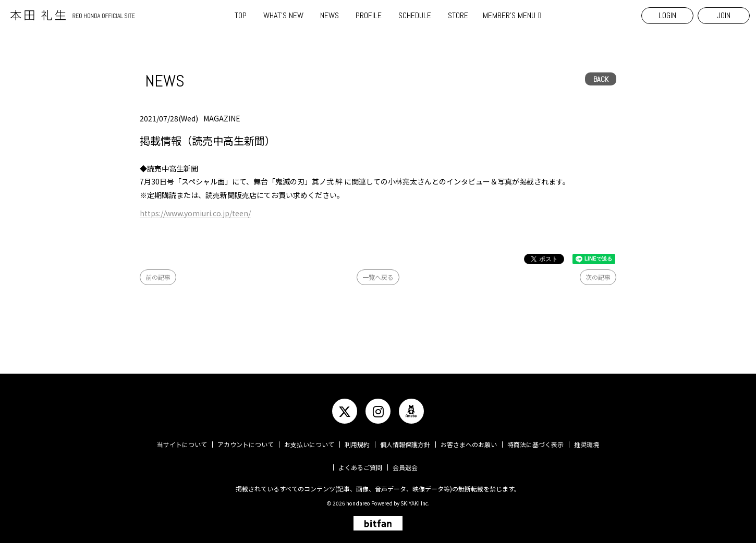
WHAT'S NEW (283, 15)
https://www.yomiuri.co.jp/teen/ (195, 213)
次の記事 (598, 277)
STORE (458, 15)
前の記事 (158, 277)
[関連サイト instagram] (378, 411)
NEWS (330, 15)
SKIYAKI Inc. (415, 503)
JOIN (724, 15)
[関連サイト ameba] (411, 411)
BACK (601, 79)
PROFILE (369, 15)
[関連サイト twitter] (345, 411)
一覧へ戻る (378, 277)
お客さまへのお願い (469, 444)
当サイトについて (182, 444)
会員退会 (405, 467)
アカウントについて (246, 444)
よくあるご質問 (360, 467)
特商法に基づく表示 (535, 444)
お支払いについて (309, 444)
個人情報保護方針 (405, 444)
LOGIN (667, 15)
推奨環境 (587, 444)
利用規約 (357, 444)
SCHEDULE (415, 15)
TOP (241, 15)
